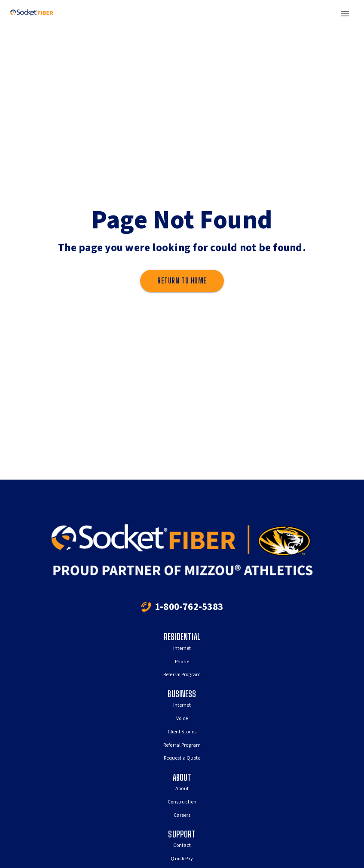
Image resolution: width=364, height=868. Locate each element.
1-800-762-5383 (189, 607)
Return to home (182, 281)
